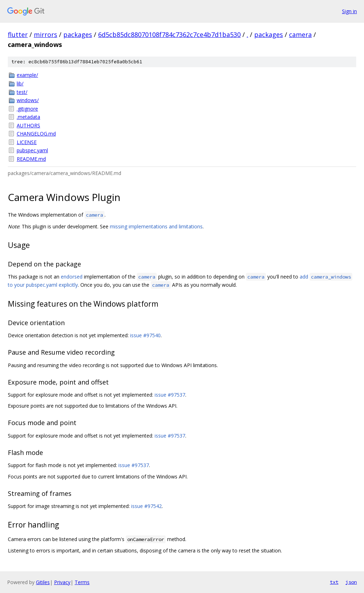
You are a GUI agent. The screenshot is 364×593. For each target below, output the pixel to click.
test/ (22, 92)
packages (78, 35)
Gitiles (43, 582)
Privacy (62, 582)
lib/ (20, 83)
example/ (27, 75)
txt (334, 582)
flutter (18, 35)
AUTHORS (28, 125)
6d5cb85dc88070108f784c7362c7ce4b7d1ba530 (169, 35)
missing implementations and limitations (156, 226)
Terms (82, 582)
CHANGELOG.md (36, 134)
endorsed (72, 277)
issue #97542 (146, 506)
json (351, 582)
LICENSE (27, 142)
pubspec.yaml (32, 150)
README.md (31, 159)
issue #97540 (145, 335)
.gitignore (27, 109)
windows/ (28, 100)
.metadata (28, 117)
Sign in (349, 11)
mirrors (45, 35)
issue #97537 (170, 395)
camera (300, 35)
